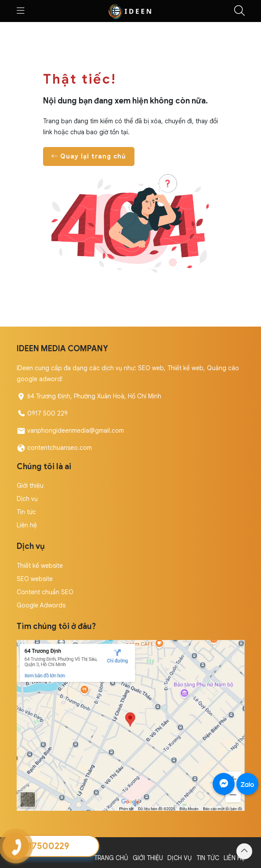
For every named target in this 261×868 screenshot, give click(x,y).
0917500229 (43, 846)
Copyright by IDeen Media (54, 847)
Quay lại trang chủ (89, 156)
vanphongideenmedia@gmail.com (76, 430)
